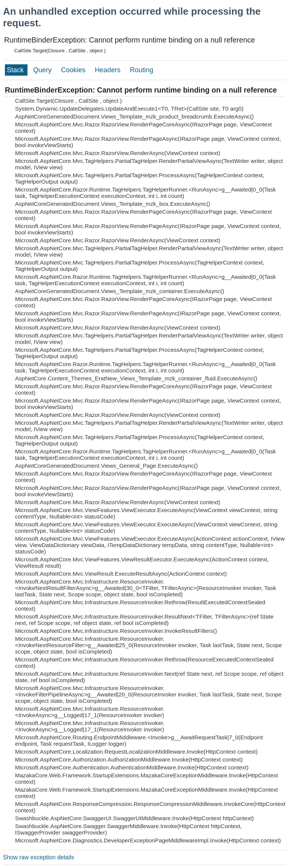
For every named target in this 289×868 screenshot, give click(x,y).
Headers (109, 70)
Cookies (74, 70)
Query (43, 70)
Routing (141, 70)
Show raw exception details (39, 857)
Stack (16, 70)
